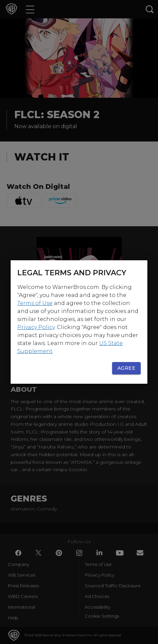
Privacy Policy (36, 327)
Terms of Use (35, 303)
